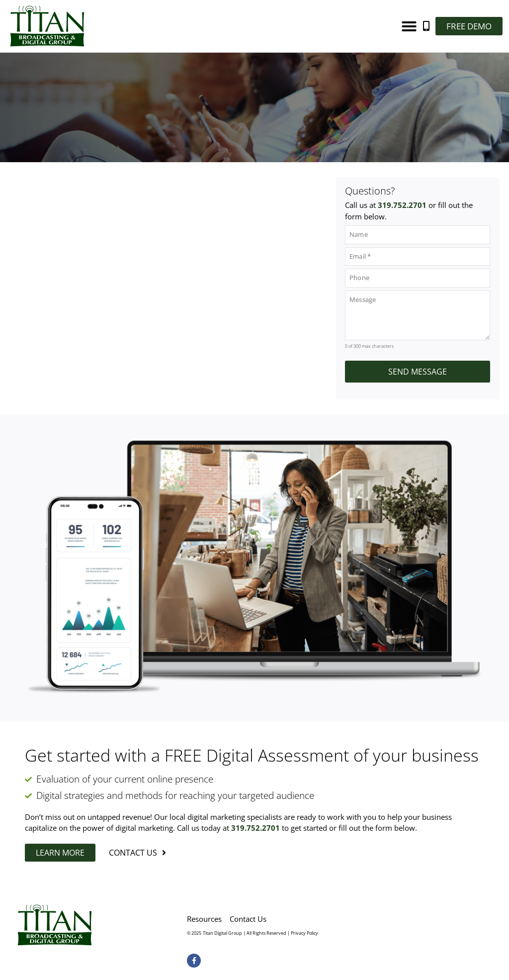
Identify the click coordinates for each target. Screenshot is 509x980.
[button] (409, 26)
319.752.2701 (402, 205)
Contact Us (248, 919)
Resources (204, 919)
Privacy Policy (304, 933)
